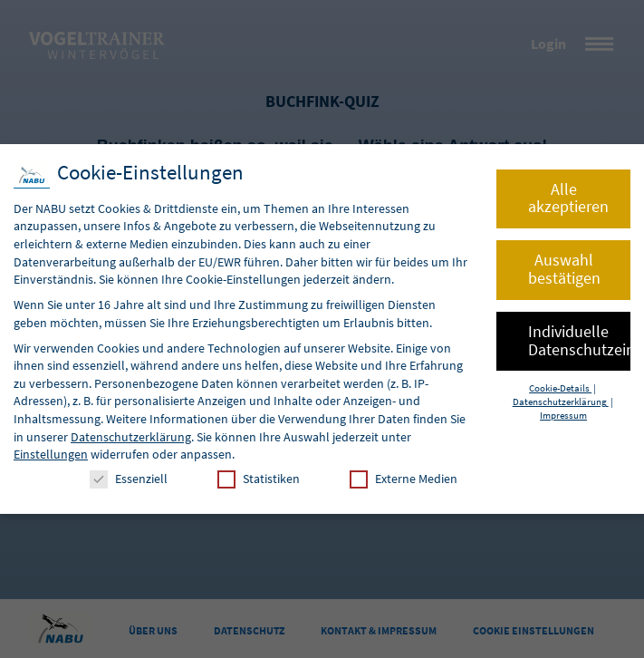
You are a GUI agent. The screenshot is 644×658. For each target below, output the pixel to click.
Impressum (563, 416)
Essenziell (129, 479)
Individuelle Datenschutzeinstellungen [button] (579, 341)
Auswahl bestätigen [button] (564, 269)
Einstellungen (51, 454)
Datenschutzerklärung (131, 437)
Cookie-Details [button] (560, 388)
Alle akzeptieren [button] (568, 198)
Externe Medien (404, 479)
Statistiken (259, 479)
